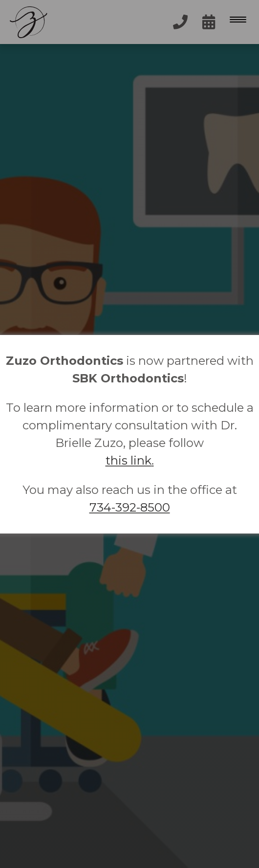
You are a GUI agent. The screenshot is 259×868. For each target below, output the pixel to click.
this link (129, 460)
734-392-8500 (130, 507)
